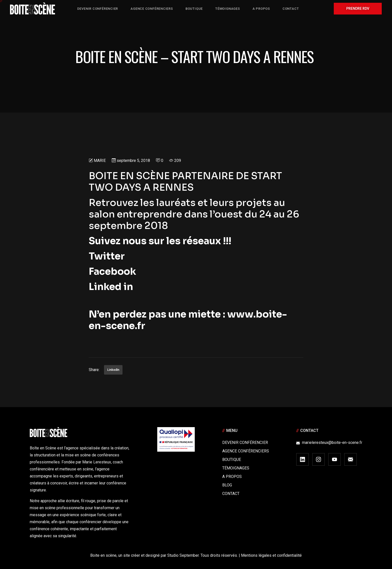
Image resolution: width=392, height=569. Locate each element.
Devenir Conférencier (245, 443)
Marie (100, 161)
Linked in (111, 287)
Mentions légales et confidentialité (271, 555)
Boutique (232, 460)
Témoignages (236, 468)
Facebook (112, 271)
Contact (231, 494)
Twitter (109, 256)
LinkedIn (113, 370)
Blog (227, 485)
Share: (94, 370)
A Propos (232, 477)
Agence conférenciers (246, 451)
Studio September (183, 555)
